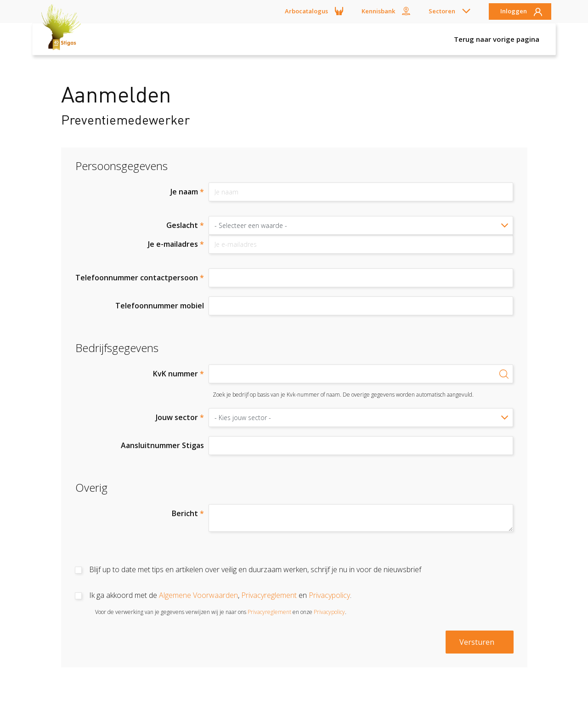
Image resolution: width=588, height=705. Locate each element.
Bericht (188, 513)
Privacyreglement (269, 595)
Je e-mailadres (176, 244)
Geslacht (185, 225)
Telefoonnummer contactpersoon (140, 278)
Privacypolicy (329, 595)
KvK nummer (178, 374)
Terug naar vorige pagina (497, 39)
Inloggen (514, 11)
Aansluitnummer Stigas (162, 445)
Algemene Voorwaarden (198, 595)
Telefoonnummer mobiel (160, 306)
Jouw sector (180, 417)
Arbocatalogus (306, 11)
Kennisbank (378, 11)
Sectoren (442, 11)
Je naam (187, 192)
